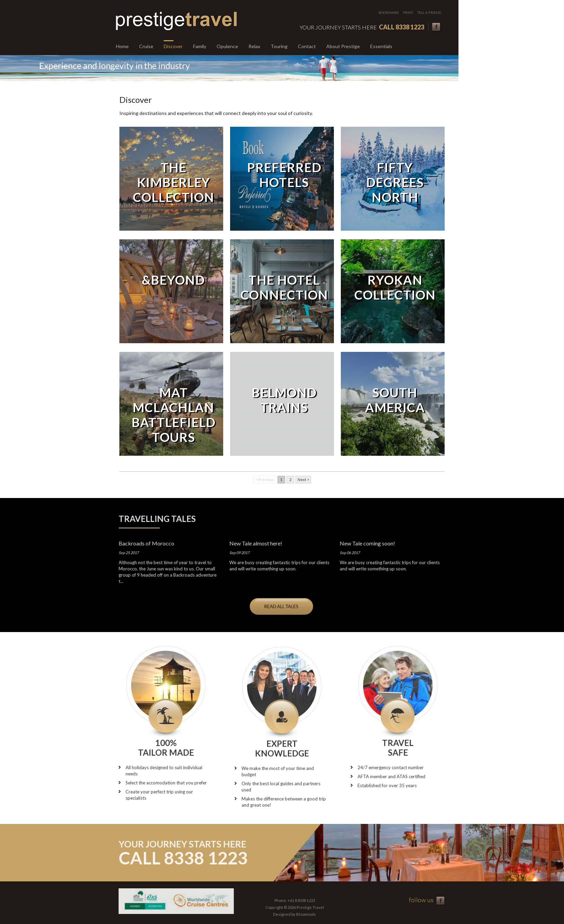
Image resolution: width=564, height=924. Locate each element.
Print (408, 12)
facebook (437, 27)
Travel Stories (131, 61)
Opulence (227, 46)
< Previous (265, 479)
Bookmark (389, 12)
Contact (307, 46)
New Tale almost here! (251, 543)
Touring (279, 46)
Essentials (381, 46)
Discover (173, 46)
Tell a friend (430, 12)
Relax (254, 46)
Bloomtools (306, 918)
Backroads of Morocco (142, 543)
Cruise (146, 46)
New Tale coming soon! (363, 543)
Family (200, 46)
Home (122, 46)
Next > (303, 479)
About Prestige (343, 46)
